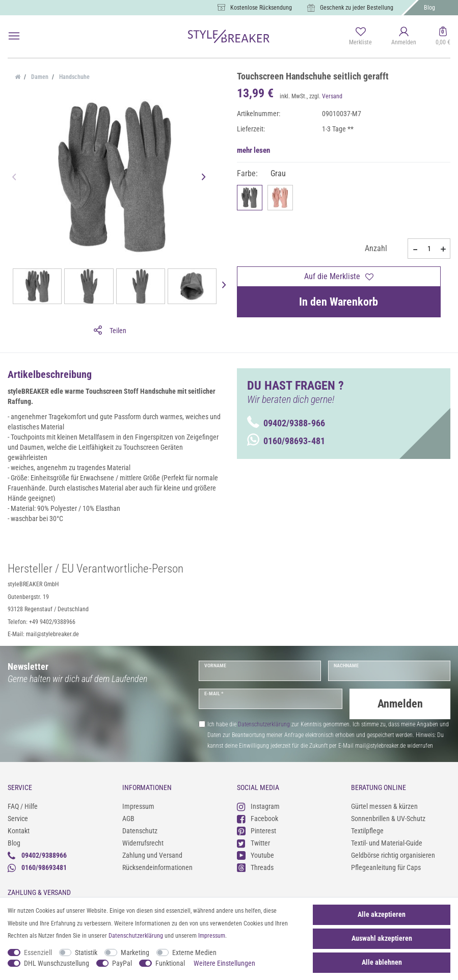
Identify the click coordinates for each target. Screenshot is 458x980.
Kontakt (19, 831)
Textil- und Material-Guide (387, 843)
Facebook (258, 819)
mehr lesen (253, 150)
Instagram (258, 807)
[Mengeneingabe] (429, 249)
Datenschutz (140, 831)
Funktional (170, 963)
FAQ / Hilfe (23, 806)
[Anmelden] (404, 37)
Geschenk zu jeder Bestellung (357, 8)
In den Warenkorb (339, 302)
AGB (128, 819)
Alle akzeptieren (382, 914)
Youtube (255, 855)
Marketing (135, 952)
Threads (255, 868)
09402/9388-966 (286, 423)
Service (18, 819)
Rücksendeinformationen (157, 867)
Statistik (86, 952)
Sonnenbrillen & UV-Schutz (388, 819)
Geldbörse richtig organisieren (393, 855)
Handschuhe (74, 77)
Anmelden (400, 704)
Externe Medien (194, 952)
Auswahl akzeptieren (382, 938)
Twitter (253, 843)
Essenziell (38, 952)
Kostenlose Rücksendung (261, 8)
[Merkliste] (360, 37)
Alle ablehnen (382, 962)
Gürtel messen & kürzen (384, 806)
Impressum (138, 806)
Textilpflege (367, 831)
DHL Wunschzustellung (57, 963)
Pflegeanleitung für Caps (386, 867)
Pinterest (257, 831)
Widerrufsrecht (143, 843)
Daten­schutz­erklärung (136, 936)
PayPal (122, 963)
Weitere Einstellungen (224, 963)
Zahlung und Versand (152, 855)
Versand (332, 96)
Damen (39, 77)
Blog (429, 8)
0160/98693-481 (286, 441)
